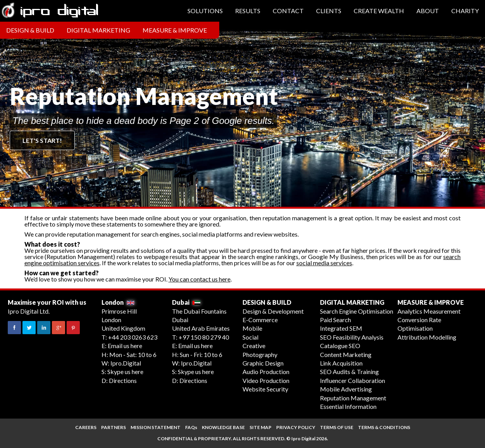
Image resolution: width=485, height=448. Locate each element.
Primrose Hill (119, 311)
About (428, 11)
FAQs (191, 427)
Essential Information (348, 406)
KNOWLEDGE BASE (223, 427)
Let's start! (42, 140)
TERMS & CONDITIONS (384, 427)
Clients (329, 11)
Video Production (266, 380)
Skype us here (125, 372)
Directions (123, 380)
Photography (260, 354)
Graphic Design (263, 363)
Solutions (205, 11)
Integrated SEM (341, 328)
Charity (465, 11)
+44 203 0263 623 (133, 337)
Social (250, 337)
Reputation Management (353, 398)
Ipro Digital (303, 439)
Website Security (265, 389)
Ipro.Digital (126, 363)
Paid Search (335, 320)
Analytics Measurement (429, 311)
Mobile (252, 328)
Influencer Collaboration (353, 380)
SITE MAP (261, 427)
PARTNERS (114, 427)
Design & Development (273, 311)
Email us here (125, 346)
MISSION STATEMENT (156, 427)
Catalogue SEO (340, 346)
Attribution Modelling (427, 337)
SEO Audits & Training (349, 372)
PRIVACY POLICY (296, 427)
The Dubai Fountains (199, 311)
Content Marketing (346, 354)
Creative (254, 346)
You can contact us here (200, 279)
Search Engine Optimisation (357, 311)
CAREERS (86, 427)
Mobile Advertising (346, 389)
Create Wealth (379, 11)
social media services (324, 263)
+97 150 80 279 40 (204, 337)
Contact (288, 11)
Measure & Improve (175, 30)
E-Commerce (260, 320)
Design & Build (30, 30)
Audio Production (266, 372)
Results (248, 11)
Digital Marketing (98, 30)
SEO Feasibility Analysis (352, 337)
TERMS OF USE (337, 427)
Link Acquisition (341, 363)
